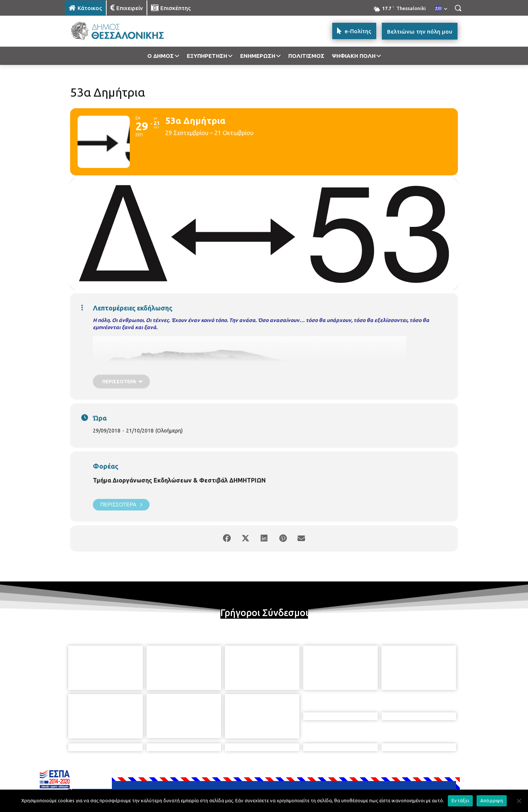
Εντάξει (460, 800)
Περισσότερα (121, 505)
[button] (458, 8)
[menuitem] (441, 9)
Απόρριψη (492, 800)
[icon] (316, 771)
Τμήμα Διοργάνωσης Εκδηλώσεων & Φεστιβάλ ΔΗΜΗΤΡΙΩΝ (179, 480)
